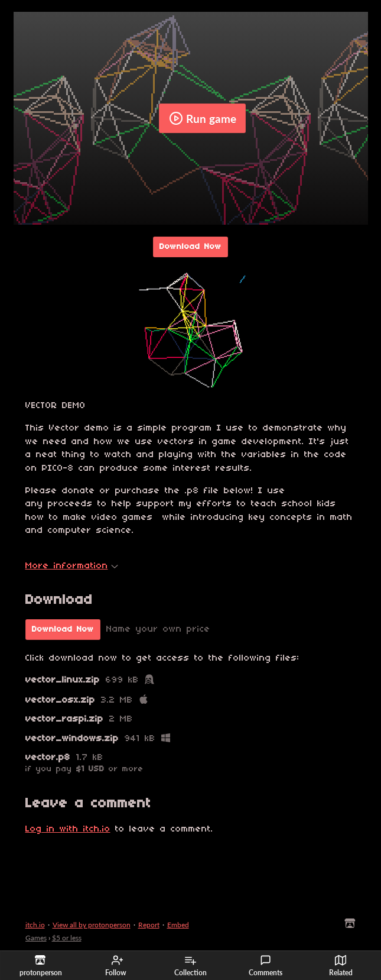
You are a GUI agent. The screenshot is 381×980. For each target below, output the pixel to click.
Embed (178, 925)
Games (36, 938)
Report (149, 925)
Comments (266, 966)
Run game (203, 118)
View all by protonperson (92, 925)
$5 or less (67, 938)
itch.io (35, 925)
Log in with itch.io (68, 829)
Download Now (190, 247)
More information (72, 566)
